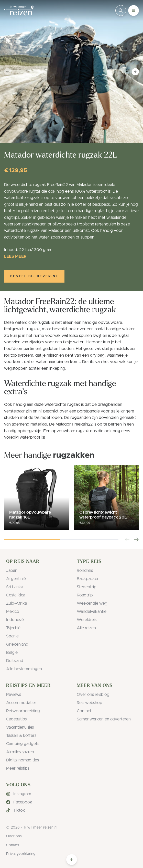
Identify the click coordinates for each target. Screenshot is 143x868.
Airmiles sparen (20, 752)
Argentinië (16, 579)
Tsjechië (13, 628)
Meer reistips (18, 768)
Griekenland (17, 644)
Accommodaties (21, 703)
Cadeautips (16, 719)
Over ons (14, 836)
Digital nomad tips (23, 760)
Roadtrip (85, 595)
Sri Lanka (15, 587)
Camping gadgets (23, 744)
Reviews (14, 695)
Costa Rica (16, 595)
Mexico (13, 612)
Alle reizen (86, 628)
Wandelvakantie (92, 612)
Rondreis (85, 571)
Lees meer (15, 256)
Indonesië (15, 620)
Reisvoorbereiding (23, 711)
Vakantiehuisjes (20, 727)
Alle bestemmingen (24, 669)
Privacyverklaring (21, 854)
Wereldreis (87, 620)
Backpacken (88, 579)
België (12, 653)
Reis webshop (90, 703)
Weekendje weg (92, 603)
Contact (84, 711)
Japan (12, 571)
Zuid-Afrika (16, 603)
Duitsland (15, 661)
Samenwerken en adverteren (104, 719)
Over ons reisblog (93, 695)
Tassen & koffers (21, 736)
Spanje (12, 636)
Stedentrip (87, 587)
